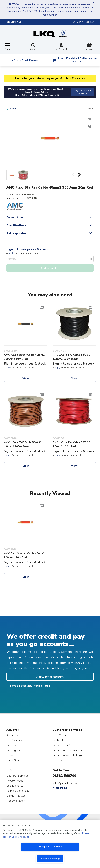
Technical (58, 760)
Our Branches (14, 740)
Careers (11, 745)
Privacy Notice (15, 781)
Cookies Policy (15, 786)
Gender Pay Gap (16, 796)
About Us (12, 735)
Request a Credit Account (68, 750)
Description (15, 217)
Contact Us (59, 740)
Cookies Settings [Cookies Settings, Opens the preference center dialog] (50, 859)
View (26, 378)
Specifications (16, 225)
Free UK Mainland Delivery (78, 60)
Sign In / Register (85, 22)
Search (33, 47)
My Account (61, 47)
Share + (91, 109)
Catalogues (13, 750)
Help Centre (60, 735)
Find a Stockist (15, 760)
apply (11, 253)
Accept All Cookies (50, 847)
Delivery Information (18, 776)
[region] (50, 844)
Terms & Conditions (18, 791)
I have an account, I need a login (29, 686)
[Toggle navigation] (8, 47)
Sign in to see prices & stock (27, 249)
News (10, 755)
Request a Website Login (68, 755)
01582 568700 (64, 776)
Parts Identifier (61, 745)
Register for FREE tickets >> (83, 92)
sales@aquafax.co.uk (65, 783)
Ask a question (17, 233)
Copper (12, 109)
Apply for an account (50, 677)
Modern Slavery (16, 801)
